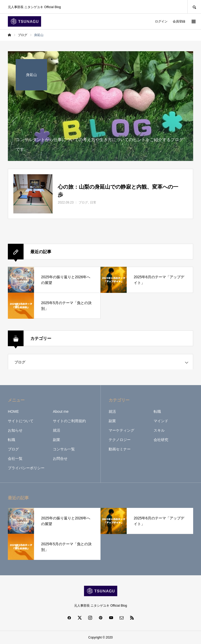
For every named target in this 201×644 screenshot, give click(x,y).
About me (61, 411)
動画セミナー (120, 449)
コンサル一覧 (64, 449)
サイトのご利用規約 (69, 421)
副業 (57, 440)
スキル (159, 430)
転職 (12, 440)
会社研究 (161, 440)
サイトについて (21, 421)
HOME (13, 411)
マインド (161, 421)
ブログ (20, 362)
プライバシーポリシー (26, 468)
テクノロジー (120, 440)
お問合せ (60, 459)
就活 (57, 430)
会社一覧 (15, 459)
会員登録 (179, 21)
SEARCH (194, 7)
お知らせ (15, 430)
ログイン (161, 21)
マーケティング (121, 430)
